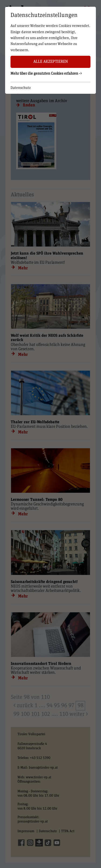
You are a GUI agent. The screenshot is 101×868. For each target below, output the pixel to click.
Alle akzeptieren (51, 62)
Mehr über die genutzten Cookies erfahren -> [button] (46, 74)
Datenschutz (21, 88)
